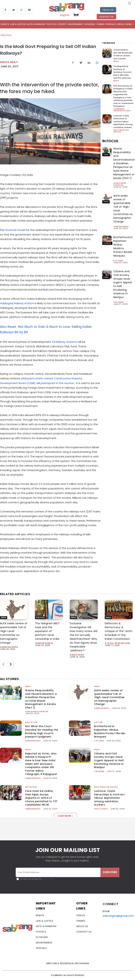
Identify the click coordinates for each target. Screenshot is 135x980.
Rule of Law (31, 722)
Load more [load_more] (65, 816)
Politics (6, 35)
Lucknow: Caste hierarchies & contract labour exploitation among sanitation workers (123, 122)
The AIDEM (118, 302)
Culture (107, 243)
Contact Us (106, 17)
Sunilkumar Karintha (120, 184)
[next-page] (11, 664)
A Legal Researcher (117, 643)
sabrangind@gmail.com (118, 916)
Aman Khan (77, 655)
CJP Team (118, 261)
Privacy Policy (48, 879)
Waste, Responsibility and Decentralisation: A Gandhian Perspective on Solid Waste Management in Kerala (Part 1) (41, 699)
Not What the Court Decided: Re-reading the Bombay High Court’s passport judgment (42, 731)
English (65, 15)
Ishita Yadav (101, 809)
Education (31, 787)
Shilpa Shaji (9, 62)
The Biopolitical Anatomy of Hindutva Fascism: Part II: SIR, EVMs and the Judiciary (123, 72)
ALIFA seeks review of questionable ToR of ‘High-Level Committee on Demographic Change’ (109, 697)
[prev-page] (3, 664)
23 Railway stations (65, 342)
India (116, 61)
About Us (108, 10)
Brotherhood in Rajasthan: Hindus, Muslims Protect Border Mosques (123, 246)
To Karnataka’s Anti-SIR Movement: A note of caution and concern (123, 54)
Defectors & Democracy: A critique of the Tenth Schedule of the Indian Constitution (119, 631)
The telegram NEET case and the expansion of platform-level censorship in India (47, 631)
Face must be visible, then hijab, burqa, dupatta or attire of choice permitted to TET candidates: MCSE (41, 798)
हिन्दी (76, 15)
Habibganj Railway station (17, 303)
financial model (16, 230)
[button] (129, 3)
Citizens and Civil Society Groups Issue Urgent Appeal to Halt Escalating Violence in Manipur (109, 760)
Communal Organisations (122, 110)
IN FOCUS (110, 141)
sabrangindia (121, 227)
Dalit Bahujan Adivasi (121, 131)
